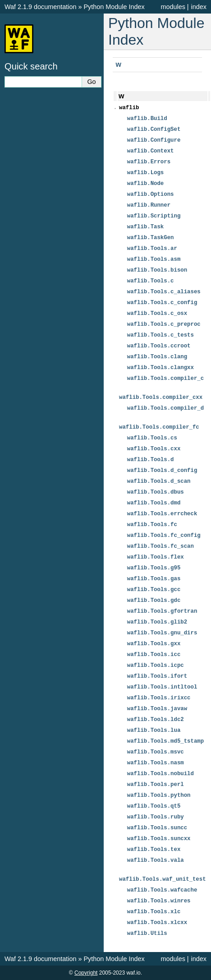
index (199, 7)
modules (173, 7)
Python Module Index (114, 7)
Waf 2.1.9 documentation (40, 7)
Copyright (86, 973)
